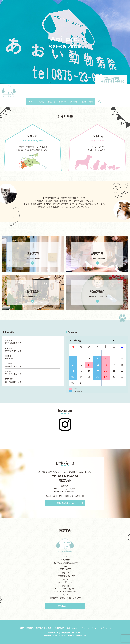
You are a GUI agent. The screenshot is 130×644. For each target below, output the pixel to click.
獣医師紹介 (82, 100)
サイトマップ (106, 628)
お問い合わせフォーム (65, 503)
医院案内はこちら (65, 606)
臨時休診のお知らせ (13, 343)
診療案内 (48, 100)
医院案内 (32, 100)
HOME (17, 100)
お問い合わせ (101, 100)
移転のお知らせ (11, 358)
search (118, 100)
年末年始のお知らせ (13, 374)
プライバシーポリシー (89, 628)
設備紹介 (65, 100)
